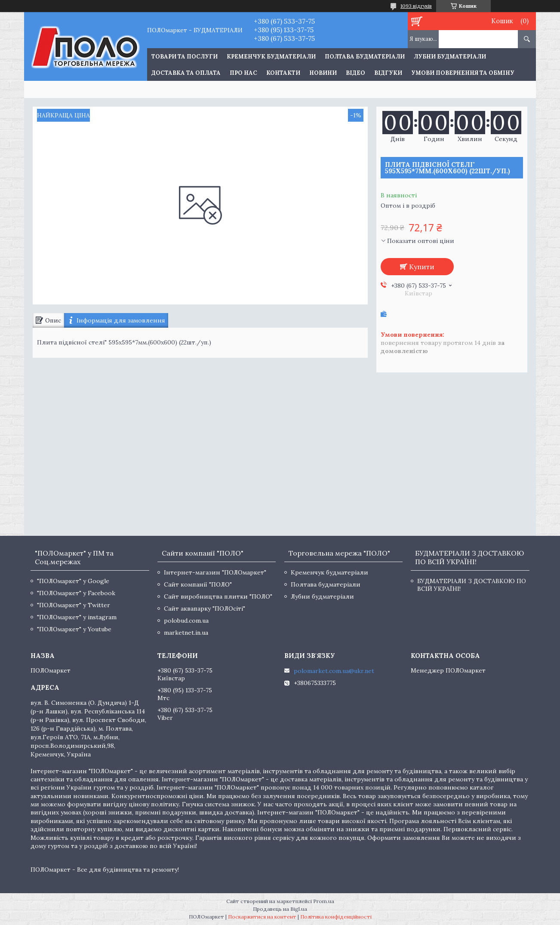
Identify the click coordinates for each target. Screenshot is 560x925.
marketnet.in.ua (186, 633)
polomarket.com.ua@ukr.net (334, 671)
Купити (422, 267)
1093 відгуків (416, 6)
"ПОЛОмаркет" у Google (73, 581)
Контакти (283, 73)
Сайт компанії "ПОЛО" (198, 584)
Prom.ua (324, 901)
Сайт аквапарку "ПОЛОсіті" (205, 608)
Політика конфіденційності (336, 917)
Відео (355, 73)
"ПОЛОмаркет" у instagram (77, 617)
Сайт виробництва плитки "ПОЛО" (218, 596)
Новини (323, 73)
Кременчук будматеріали (271, 57)
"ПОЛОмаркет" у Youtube (74, 629)
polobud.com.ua (186, 621)
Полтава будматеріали (365, 57)
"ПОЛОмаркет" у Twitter (74, 605)
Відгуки (388, 73)
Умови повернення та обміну (463, 73)
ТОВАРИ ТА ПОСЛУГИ (185, 57)
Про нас (243, 73)
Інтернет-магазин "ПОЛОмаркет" (215, 572)
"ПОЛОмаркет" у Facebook (76, 593)
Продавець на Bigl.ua (280, 909)
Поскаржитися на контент (262, 917)
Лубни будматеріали (450, 57)
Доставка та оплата (186, 73)
